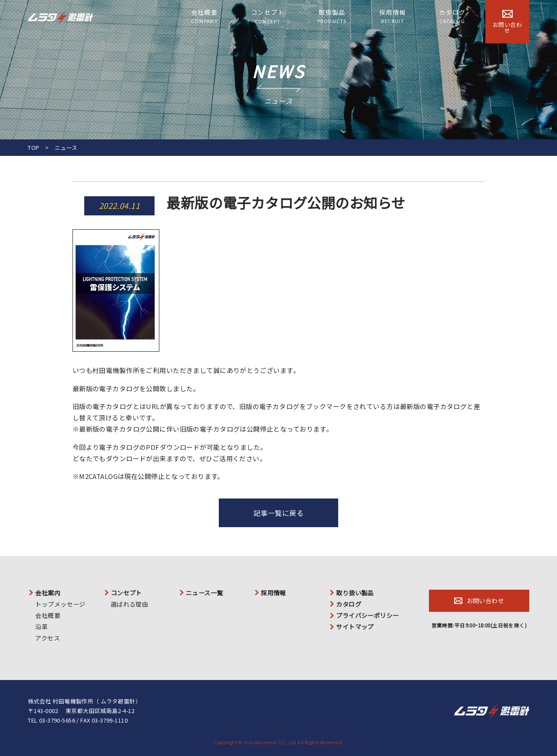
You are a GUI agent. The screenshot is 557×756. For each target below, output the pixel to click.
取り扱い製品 (355, 593)
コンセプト (268, 17)
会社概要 (204, 16)
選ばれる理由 (130, 604)
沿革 (41, 627)
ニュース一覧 (204, 593)
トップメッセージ (60, 604)
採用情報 (393, 16)
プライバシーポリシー (367, 615)
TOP (33, 147)
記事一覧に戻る (278, 513)
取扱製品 (332, 16)
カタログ (452, 16)
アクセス (48, 638)
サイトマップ (355, 627)
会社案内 (48, 593)
